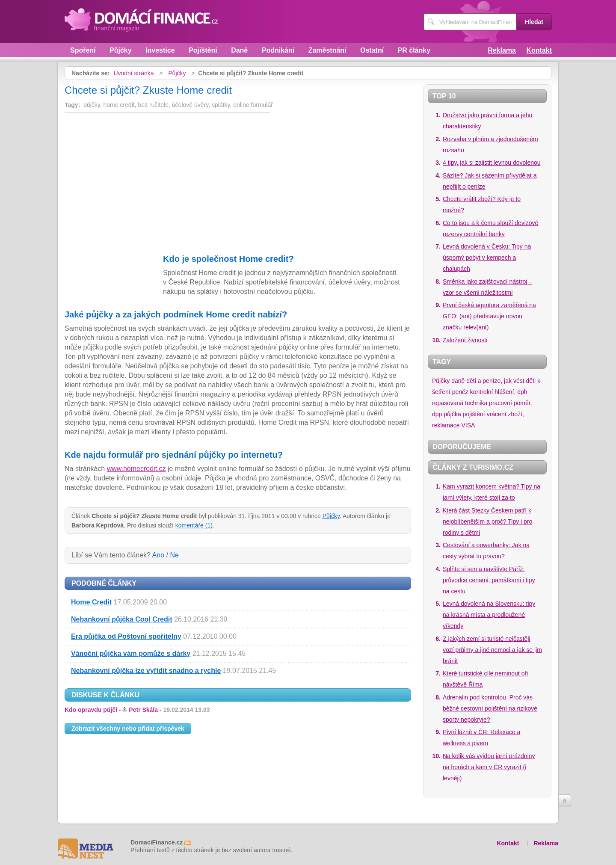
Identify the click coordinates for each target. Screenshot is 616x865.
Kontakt (539, 50)
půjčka (452, 414)
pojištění (474, 414)
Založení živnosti (465, 340)
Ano (158, 555)
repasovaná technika (460, 403)
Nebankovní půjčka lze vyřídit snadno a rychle (146, 671)
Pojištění (203, 50)
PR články (414, 50)
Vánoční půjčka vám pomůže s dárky (131, 653)
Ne (174, 555)
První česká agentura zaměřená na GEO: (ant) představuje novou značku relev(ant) (489, 316)
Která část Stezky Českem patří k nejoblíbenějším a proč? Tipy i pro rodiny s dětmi (487, 521)
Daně (239, 50)
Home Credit (91, 602)
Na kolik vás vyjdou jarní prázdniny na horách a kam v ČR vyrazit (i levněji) (489, 767)
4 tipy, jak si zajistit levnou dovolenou (492, 163)
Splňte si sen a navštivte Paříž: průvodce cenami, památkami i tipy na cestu (489, 580)
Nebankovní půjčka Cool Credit (121, 619)
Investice (160, 50)
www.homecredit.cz (136, 469)
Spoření (83, 50)
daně (458, 381)
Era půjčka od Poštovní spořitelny (126, 636)
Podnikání (278, 50)
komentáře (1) (194, 525)
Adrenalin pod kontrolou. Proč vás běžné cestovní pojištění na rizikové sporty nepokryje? (490, 708)
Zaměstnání (327, 50)
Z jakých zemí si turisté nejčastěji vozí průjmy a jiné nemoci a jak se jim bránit (492, 650)
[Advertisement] (136, 178)
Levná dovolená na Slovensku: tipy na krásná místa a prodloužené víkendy (489, 615)
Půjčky (121, 50)
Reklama (502, 50)
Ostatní (372, 50)
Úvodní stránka (133, 73)
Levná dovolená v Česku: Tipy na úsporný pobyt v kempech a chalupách (487, 258)
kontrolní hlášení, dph (499, 392)
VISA (468, 425)
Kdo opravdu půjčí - (137, 710)
